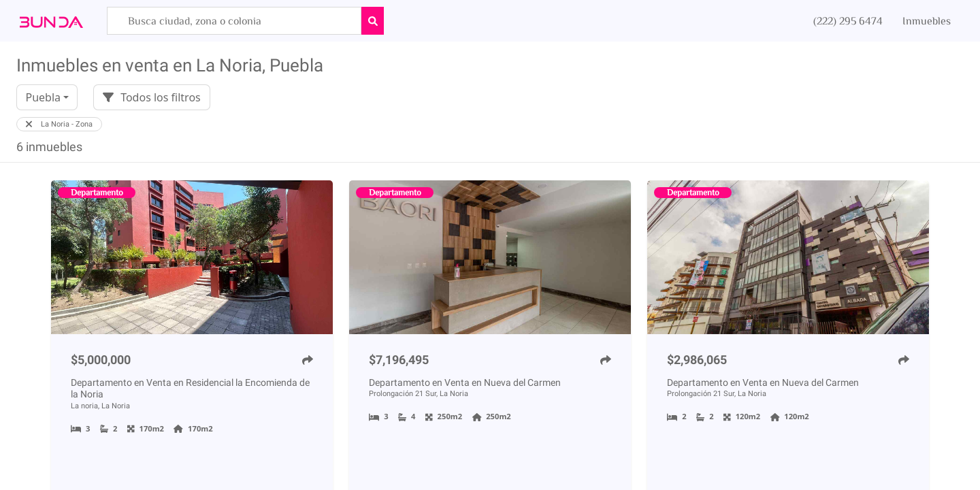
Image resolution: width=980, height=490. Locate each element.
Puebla (43, 97)
